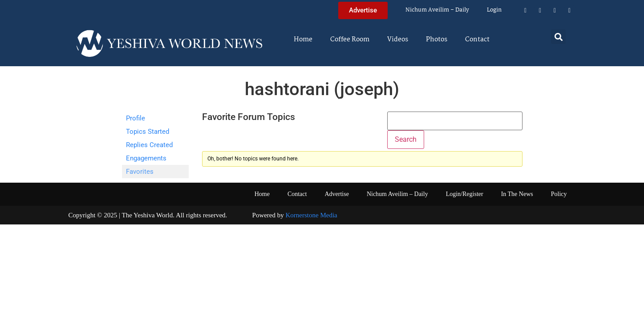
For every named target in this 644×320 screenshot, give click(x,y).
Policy (559, 194)
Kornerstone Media (312, 215)
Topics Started (148, 132)
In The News (517, 194)
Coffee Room (350, 40)
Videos (398, 40)
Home (303, 40)
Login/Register (465, 194)
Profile (136, 118)
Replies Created (149, 145)
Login (494, 10)
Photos (437, 40)
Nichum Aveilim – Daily (437, 10)
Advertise (336, 194)
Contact (477, 40)
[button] (558, 37)
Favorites (140, 172)
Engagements (146, 158)
